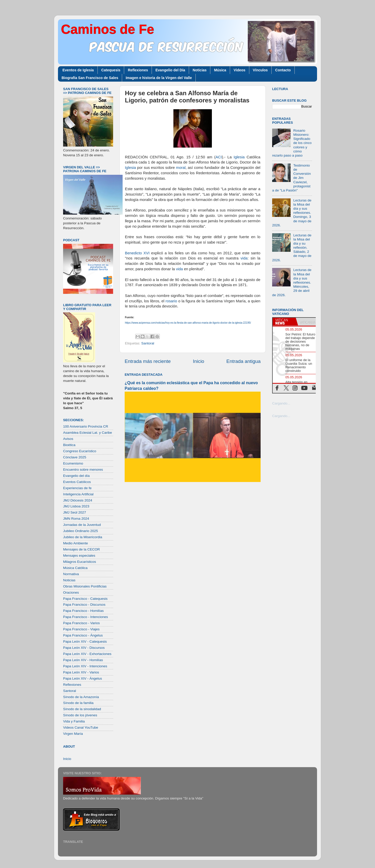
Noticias (200, 70)
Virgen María (73, 734)
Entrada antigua (244, 361)
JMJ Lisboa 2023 (76, 506)
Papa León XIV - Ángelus (83, 678)
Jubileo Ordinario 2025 (81, 531)
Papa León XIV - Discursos (84, 648)
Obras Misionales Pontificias (85, 586)
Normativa (71, 574)
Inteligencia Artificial (78, 494)
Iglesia (239, 157)
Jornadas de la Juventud (82, 525)
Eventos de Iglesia (78, 70)
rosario (171, 301)
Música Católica (75, 568)
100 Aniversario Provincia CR (86, 426)
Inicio (199, 361)
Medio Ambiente (76, 543)
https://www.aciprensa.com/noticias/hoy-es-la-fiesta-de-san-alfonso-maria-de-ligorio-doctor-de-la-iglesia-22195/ (188, 323)
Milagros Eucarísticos (80, 562)
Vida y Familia (74, 721)
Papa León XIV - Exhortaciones (87, 654)
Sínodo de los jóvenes (80, 715)
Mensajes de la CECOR (81, 549)
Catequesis (111, 70)
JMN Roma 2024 (76, 519)
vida (244, 258)
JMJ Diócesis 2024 (78, 500)
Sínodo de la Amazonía (81, 697)
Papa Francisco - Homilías (83, 611)
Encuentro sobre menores (83, 470)
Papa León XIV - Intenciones (85, 666)
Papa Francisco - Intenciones (86, 617)
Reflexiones (138, 70)
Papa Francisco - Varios (81, 623)
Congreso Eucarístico (80, 451)
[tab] (284, 322)
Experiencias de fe (77, 488)
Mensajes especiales (79, 556)
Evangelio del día (76, 476)
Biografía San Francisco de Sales (90, 78)
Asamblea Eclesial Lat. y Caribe (88, 433)
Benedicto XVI (137, 253)
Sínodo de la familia (78, 703)
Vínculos (260, 70)
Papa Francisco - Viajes (81, 629)
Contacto (283, 70)
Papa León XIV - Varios (81, 672)
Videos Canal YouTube (81, 727)
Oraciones (71, 592)
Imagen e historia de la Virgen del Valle (159, 78)
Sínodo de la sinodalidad (82, 709)
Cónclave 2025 (75, 457)
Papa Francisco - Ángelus (83, 635)
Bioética (69, 445)
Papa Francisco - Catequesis (85, 599)
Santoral (148, 343)
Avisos (68, 439)
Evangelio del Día (170, 70)
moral (181, 168)
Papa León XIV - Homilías (83, 660)
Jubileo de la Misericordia (83, 537)
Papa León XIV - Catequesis (85, 642)
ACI (219, 157)
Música (220, 70)
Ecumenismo (73, 463)
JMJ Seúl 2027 (75, 512)
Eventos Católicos (77, 482)
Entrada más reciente (148, 361)
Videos (240, 70)
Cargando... (281, 403)
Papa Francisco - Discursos (84, 605)
